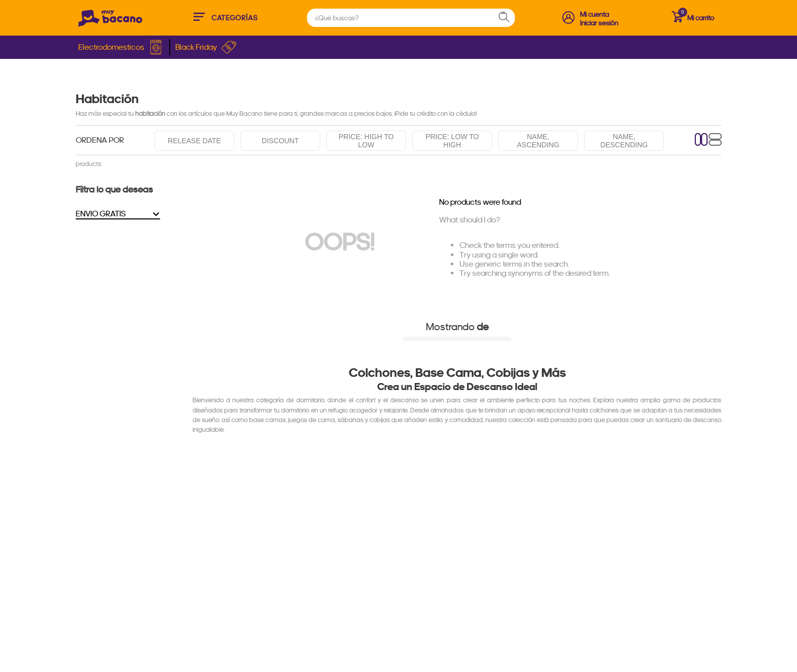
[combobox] (411, 18)
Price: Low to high (452, 141)
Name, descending (624, 141)
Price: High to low (366, 141)
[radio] (701, 140)
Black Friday (206, 47)
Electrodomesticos (121, 47)
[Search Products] (509, 18)
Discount (280, 141)
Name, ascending (538, 141)
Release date (194, 141)
